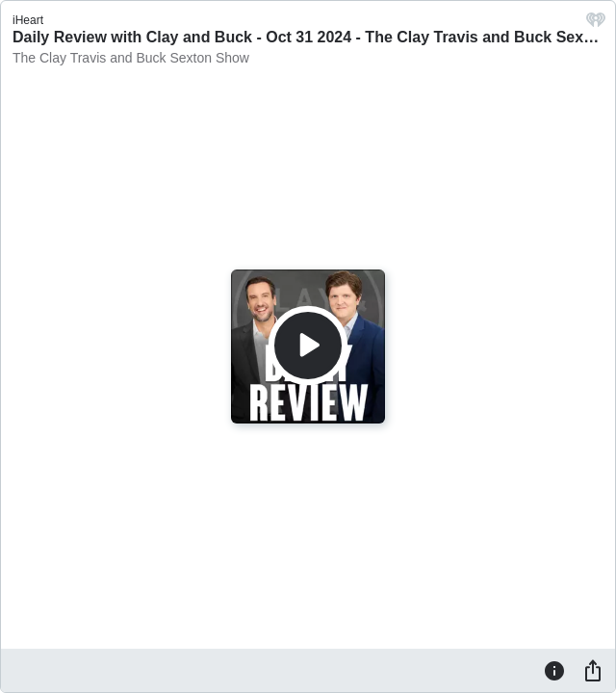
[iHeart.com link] (596, 25)
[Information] (554, 670)
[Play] (308, 346)
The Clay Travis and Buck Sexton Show (131, 58)
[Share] (593, 670)
